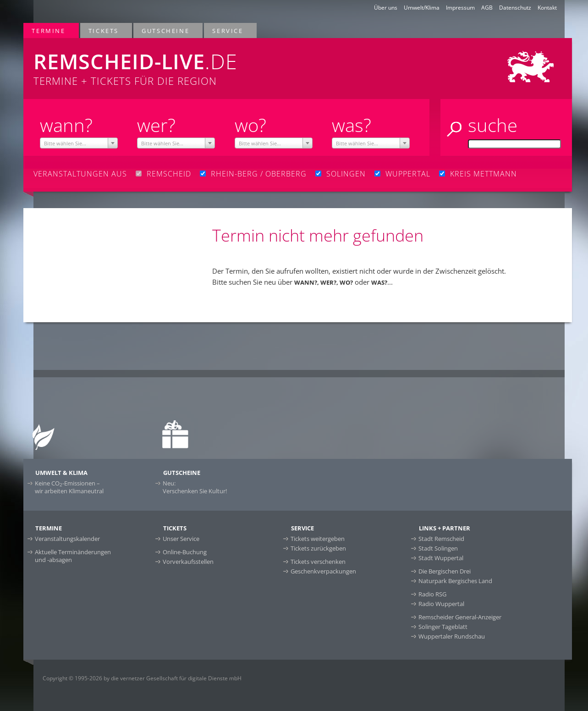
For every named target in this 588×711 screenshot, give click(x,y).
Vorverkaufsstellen (188, 562)
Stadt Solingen (438, 548)
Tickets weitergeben (318, 539)
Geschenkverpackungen (323, 571)
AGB (487, 8)
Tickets (104, 30)
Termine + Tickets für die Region (184, 63)
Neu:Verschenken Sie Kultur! (195, 487)
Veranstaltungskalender (67, 539)
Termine (49, 30)
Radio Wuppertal (441, 604)
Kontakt (547, 8)
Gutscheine (166, 30)
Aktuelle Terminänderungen (73, 556)
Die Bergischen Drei (445, 571)
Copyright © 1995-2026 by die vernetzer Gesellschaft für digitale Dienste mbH (142, 678)
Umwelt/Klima (422, 8)
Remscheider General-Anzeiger (460, 617)
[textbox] (79, 143)
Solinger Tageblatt (443, 627)
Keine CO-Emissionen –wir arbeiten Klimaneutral (69, 487)
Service (228, 30)
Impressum (460, 8)
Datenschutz (515, 8)
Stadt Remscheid (441, 539)
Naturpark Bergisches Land (455, 581)
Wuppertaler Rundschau (452, 636)
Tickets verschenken (318, 562)
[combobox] (79, 143)
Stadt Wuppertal (441, 558)
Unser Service (181, 539)
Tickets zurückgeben (318, 548)
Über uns (386, 8)
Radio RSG (432, 594)
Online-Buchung (185, 552)
